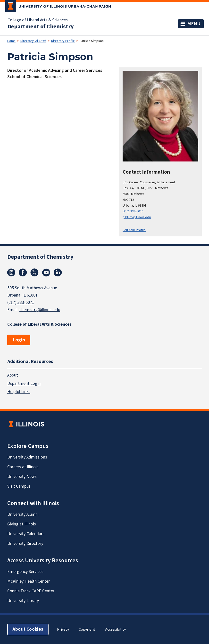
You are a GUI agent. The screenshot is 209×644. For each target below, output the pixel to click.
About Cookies (28, 629)
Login (19, 340)
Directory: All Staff (33, 41)
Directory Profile (63, 41)
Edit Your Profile (134, 230)
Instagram (11, 273)
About (13, 375)
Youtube (46, 273)
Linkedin (58, 273)
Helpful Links (19, 392)
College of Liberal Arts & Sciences (38, 20)
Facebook (23, 273)
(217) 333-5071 (21, 302)
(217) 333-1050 (133, 211)
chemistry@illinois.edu (40, 310)
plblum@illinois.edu (137, 217)
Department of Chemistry (41, 27)
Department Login (24, 383)
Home (11, 41)
